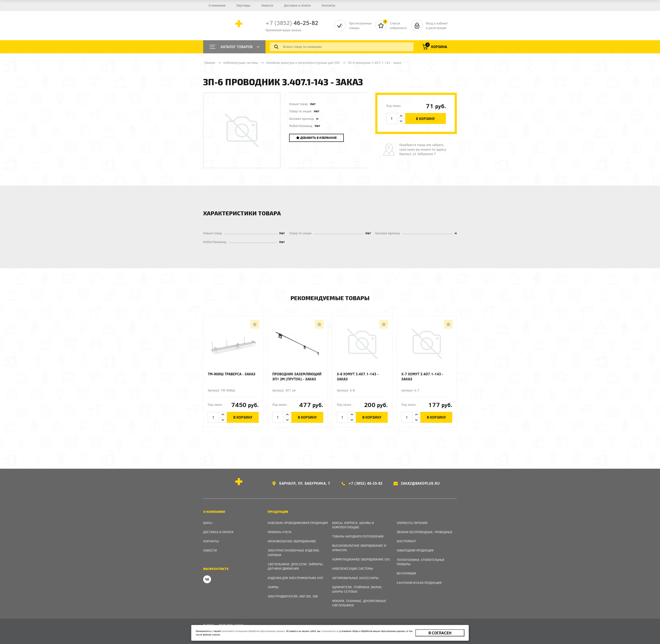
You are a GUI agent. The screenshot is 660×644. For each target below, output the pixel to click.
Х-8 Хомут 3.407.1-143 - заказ (358, 376)
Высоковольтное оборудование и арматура (359, 548)
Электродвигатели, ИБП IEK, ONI (293, 596)
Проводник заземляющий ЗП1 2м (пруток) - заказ (297, 376)
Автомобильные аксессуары (355, 578)
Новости (267, 5)
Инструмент (406, 541)
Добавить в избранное (316, 138)
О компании (217, 5)
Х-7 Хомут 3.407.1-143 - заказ (422, 376)
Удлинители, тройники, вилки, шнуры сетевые (357, 589)
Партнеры (243, 5)
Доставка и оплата (297, 5)
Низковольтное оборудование (292, 541)
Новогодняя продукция (415, 550)
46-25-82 (292, 23)
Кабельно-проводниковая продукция (298, 523)
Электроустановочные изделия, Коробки (294, 553)
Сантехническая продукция (419, 583)
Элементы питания (412, 523)
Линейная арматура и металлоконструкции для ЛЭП (303, 63)
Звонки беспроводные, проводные (425, 532)
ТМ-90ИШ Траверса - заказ (232, 374)
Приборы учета (280, 532)
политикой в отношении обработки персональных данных (253, 631)
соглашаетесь (329, 631)
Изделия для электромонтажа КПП (295, 578)
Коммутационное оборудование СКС (361, 559)
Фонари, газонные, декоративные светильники (359, 603)
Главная (210, 63)
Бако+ (208, 523)
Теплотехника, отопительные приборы (421, 562)
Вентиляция (406, 573)
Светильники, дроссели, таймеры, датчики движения (296, 566)
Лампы (273, 587)
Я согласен (440, 633)
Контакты (328, 5)
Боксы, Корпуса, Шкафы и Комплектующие (353, 525)
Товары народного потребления (358, 536)
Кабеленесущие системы (241, 63)
